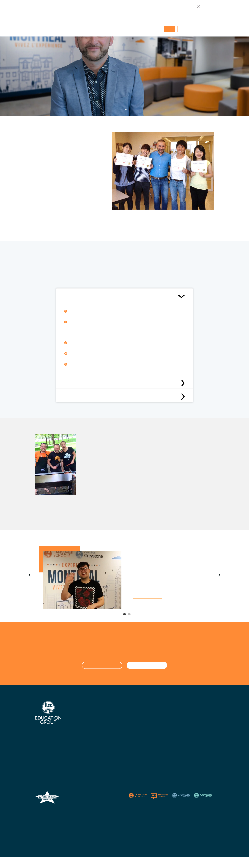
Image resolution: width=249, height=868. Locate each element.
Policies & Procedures (117, 762)
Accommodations (79, 739)
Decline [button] (183, 29)
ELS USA (189, 712)
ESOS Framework (120, 837)
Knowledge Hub (78, 745)
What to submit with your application (88, 383)
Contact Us (111, 737)
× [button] (199, 6)
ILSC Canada (112, 718)
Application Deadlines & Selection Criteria (91, 396)
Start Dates (111, 750)
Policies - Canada (157, 744)
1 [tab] (124, 617)
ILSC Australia (113, 712)
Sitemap (209, 812)
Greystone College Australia (162, 712)
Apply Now (110, 744)
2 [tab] (129, 617)
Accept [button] (170, 29)
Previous (29, 575)
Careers (74, 751)
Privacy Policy (193, 812)
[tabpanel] (124, 578)
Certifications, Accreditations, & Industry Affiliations (84, 722)
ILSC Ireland (111, 725)
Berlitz (187, 718)
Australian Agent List (82, 758)
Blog (107, 769)
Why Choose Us (78, 712)
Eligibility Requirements (79, 296)
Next (220, 575)
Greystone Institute (194, 725)
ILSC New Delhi (113, 731)
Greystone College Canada (162, 718)
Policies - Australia (158, 737)
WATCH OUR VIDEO (148, 596)
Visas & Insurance (114, 756)
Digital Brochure (79, 732)
